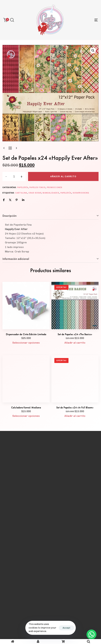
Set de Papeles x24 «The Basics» (75, 334)
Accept (66, 628)
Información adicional (16, 259)
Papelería (23, 187)
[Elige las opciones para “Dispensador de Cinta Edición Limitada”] (26, 343)
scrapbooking (81, 193)
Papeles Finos (37, 187)
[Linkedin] (23, 200)
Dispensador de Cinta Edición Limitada (26, 334)
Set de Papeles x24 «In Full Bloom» (75, 407)
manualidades (51, 193)
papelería (66, 193)
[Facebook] (4, 200)
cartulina (21, 193)
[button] (12, 20)
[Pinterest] (17, 200)
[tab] (50, 216)
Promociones (55, 187)
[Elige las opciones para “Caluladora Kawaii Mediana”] (26, 416)
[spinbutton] (14, 177)
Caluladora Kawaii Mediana (26, 407)
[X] (10, 200)
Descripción (10, 216)
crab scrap (35, 193)
